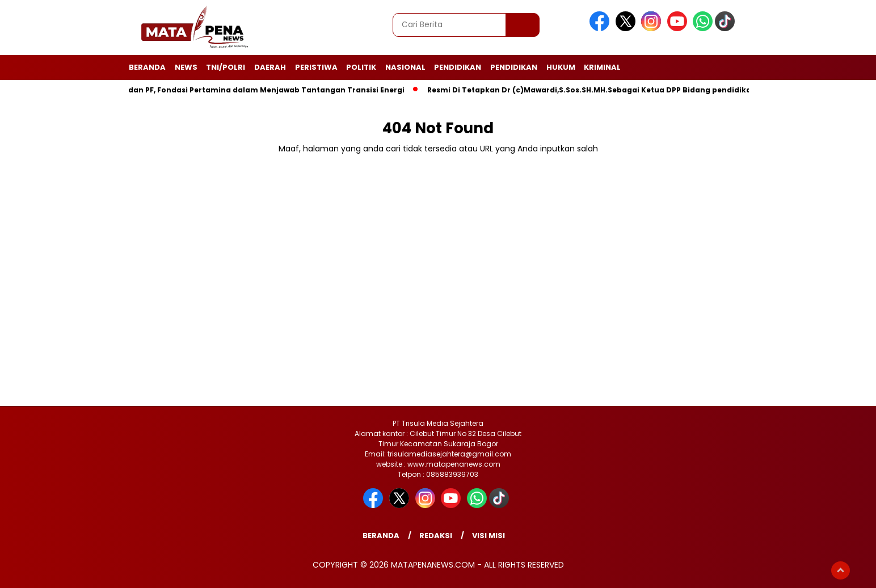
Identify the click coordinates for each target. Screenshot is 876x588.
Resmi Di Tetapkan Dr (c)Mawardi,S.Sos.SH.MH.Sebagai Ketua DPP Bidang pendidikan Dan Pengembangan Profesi (650, 90)
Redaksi (436, 536)
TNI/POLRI (226, 67)
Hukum (561, 67)
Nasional (405, 67)
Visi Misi (488, 536)
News (186, 67)
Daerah (270, 67)
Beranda (147, 67)
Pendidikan (458, 67)
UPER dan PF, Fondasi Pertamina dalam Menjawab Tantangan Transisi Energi (260, 90)
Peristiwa (316, 67)
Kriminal (602, 67)
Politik (361, 67)
